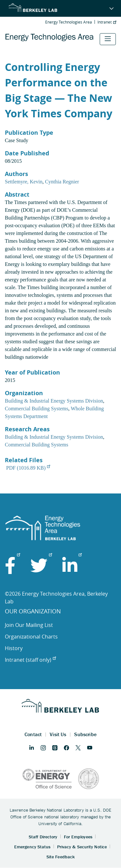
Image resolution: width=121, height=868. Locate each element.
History (14, 648)
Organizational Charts (31, 637)
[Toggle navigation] (108, 39)
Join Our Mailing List (29, 625)
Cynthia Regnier (62, 182)
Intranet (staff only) (30, 660)
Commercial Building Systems (36, 409)
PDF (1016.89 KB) (28, 468)
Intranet (107, 22)
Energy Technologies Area (69, 22)
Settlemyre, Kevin (24, 182)
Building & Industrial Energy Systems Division (54, 401)
